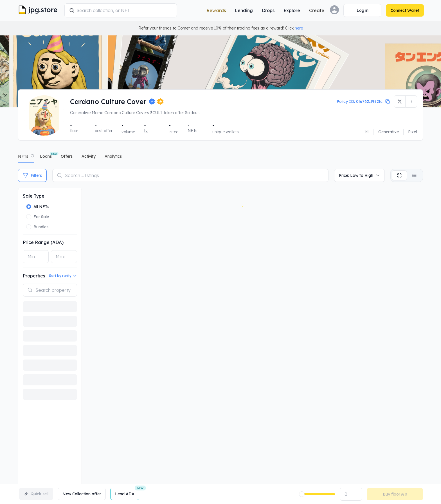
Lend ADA (127, 492)
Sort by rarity (63, 276)
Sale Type (34, 196)
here (299, 28)
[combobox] (125, 10)
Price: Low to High (359, 175)
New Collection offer (82, 494)
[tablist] (220, 158)
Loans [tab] (46, 156)
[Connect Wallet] (362, 10)
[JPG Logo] (40, 10)
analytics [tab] (113, 156)
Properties (34, 276)
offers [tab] (67, 156)
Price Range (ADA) (43, 242)
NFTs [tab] (23, 156)
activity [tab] (89, 156)
